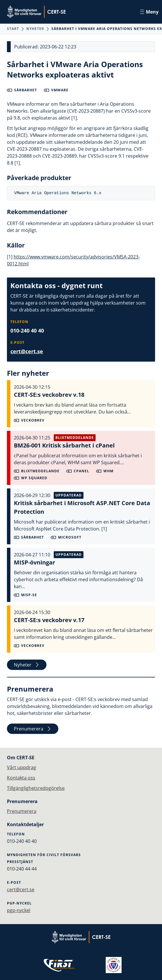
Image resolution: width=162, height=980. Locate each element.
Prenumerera (33, 729)
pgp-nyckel (19, 910)
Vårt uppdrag (22, 767)
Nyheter (35, 29)
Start (13, 29)
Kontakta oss (21, 778)
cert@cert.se (27, 351)
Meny (149, 12)
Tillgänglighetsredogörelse (36, 788)
